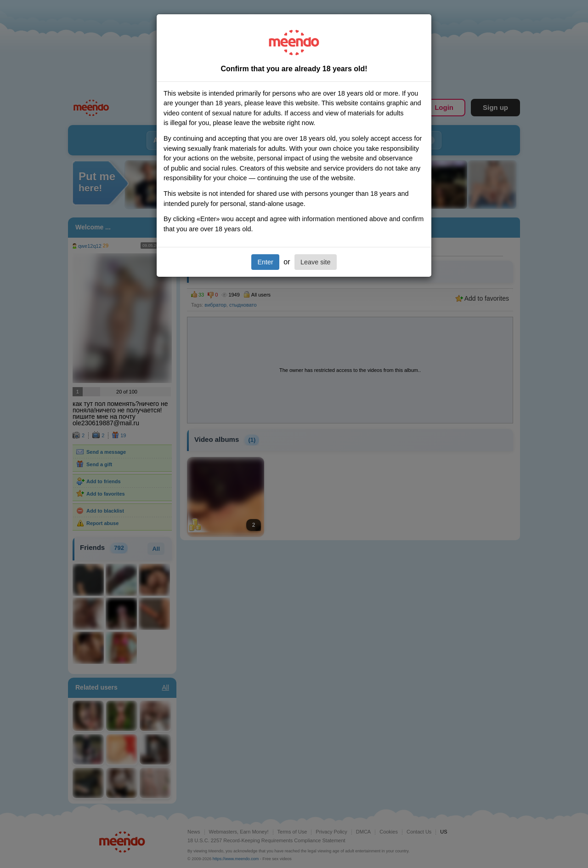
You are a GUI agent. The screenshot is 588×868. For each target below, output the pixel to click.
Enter (265, 262)
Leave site (316, 262)
